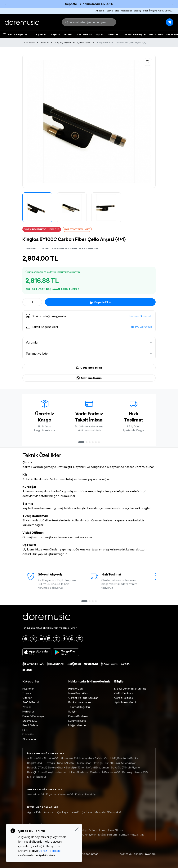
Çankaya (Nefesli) (68, 812)
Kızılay (79, 794)
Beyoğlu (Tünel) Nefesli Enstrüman (87, 768)
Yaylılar (100, 34)
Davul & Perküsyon (134, 34)
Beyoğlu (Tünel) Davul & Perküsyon (115, 763)
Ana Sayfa (29, 43)
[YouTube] (41, 639)
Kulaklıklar (28, 734)
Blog (117, 11)
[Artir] (37, 302)
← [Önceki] (6, 4)
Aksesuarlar (30, 739)
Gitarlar (69, 34)
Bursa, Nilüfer (115, 830)
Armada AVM (36, 794)
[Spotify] (72, 639)
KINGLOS (76, 248)
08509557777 (166, 11)
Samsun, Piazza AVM (132, 835)
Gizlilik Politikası (124, 693)
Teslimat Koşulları (79, 707)
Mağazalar (127, 11)
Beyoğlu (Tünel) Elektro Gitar (45, 768)
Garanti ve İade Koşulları (83, 698)
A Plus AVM (34, 758)
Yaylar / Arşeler (63, 43)
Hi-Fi (25, 730)
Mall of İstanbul (36, 777)
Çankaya (87, 812)
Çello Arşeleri (84, 43)
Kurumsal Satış (77, 721)
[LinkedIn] (49, 639)
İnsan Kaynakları (78, 693)
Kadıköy (127, 772)
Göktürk (95, 772)
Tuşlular (56, 34)
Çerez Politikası (124, 698)
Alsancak (49, 812)
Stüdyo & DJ (156, 34)
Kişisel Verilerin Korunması (130, 689)
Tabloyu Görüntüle (141, 327)
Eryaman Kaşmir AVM (60, 794)
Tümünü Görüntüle (141, 316)
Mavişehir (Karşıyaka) (108, 812)
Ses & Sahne (30, 725)
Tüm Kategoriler (16, 34)
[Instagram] (56, 639)
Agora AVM (34, 812)
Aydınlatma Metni (125, 702)
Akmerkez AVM (70, 758)
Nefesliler (114, 34)
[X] (33, 639)
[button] (89, 316)
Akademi (100, 11)
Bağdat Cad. (35, 763)
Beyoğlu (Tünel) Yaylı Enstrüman (47, 772)
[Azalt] (27, 302)
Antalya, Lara (97, 830)
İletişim (153, 11)
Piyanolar (42, 34)
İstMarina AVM (111, 772)
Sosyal (110, 11)
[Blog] (79, 639)
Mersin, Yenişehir (86, 835)
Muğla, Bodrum (107, 835)
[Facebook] (26, 639)
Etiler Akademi (79, 772)
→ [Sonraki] (172, 4)
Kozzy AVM (141, 772)
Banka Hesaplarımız (80, 702)
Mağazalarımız (77, 725)
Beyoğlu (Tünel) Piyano (125, 768)
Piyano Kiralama (78, 716)
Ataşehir (87, 758)
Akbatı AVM (51, 758)
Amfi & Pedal (85, 34)
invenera (150, 854)
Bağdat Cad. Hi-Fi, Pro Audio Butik (116, 758)
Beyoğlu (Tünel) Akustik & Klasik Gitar (68, 763)
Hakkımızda (76, 689)
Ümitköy (90, 794)
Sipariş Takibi (141, 11)
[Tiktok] (64, 639)
